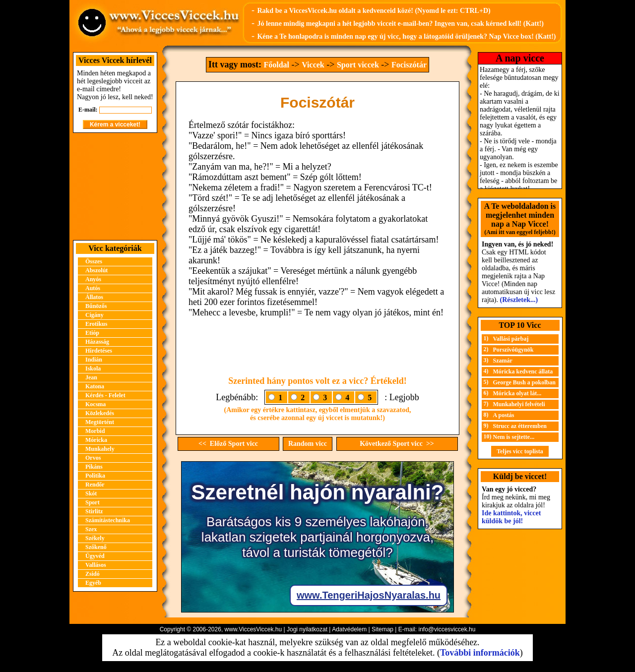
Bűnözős (96, 306)
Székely (95, 538)
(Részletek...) (519, 300)
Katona (95, 386)
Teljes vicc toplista (520, 451)
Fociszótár (409, 65)
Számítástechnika (108, 520)
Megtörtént (100, 422)
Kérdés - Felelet (105, 395)
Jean (91, 377)
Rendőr (95, 485)
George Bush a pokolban (524, 382)
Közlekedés (100, 413)
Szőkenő (96, 547)
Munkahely (100, 449)
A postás (504, 415)
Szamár (503, 361)
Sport (93, 502)
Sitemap (382, 629)
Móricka (96, 440)
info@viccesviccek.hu (447, 629)
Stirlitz (94, 511)
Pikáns (94, 467)
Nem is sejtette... (514, 437)
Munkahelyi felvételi (519, 404)
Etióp (92, 333)
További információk (480, 653)
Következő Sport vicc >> (397, 444)
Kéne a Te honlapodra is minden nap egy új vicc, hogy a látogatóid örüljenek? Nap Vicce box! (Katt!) (406, 36)
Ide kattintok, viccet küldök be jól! (511, 517)
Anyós (93, 279)
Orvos (93, 458)
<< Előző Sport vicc (228, 444)
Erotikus (96, 324)
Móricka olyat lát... (517, 393)
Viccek (313, 65)
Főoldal (276, 65)
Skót (91, 493)
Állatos (94, 297)
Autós (93, 288)
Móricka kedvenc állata (523, 371)
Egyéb (93, 583)
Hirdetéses (99, 351)
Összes (94, 261)
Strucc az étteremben (520, 426)
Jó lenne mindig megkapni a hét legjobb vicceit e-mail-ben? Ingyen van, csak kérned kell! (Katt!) (400, 24)
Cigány (95, 315)
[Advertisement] (115, 186)
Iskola (93, 368)
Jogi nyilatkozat (307, 629)
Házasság (97, 342)
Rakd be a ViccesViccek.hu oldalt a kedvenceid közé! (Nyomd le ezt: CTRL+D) (374, 11)
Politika (95, 476)
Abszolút (96, 270)
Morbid (95, 431)
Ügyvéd (95, 556)
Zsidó (93, 574)
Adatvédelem (349, 629)
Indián (94, 360)
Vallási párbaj (511, 339)
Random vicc (308, 444)
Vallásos (96, 565)
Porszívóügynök (513, 350)
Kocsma (95, 404)
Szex (91, 529)
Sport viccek (358, 65)
